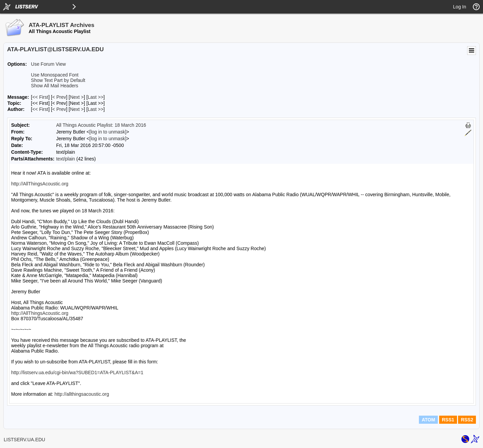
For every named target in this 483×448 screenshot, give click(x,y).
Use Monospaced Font (55, 75)
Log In (460, 7)
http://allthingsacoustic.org (82, 394)
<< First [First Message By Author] (40, 109)
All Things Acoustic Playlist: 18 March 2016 (101, 125)
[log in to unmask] (108, 132)
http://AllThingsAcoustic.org (40, 184)
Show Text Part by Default (58, 80)
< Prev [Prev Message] (59, 97)
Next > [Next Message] (77, 97)
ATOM (428, 420)
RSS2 (467, 420)
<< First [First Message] (40, 97)
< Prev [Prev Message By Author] (59, 109)
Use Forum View (48, 64)
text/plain (65, 159)
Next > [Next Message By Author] (77, 109)
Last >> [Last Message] (96, 97)
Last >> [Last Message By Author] (96, 109)
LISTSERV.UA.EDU (24, 440)
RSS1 (448, 420)
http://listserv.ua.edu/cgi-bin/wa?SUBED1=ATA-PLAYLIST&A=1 (77, 372)
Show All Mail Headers (55, 86)
